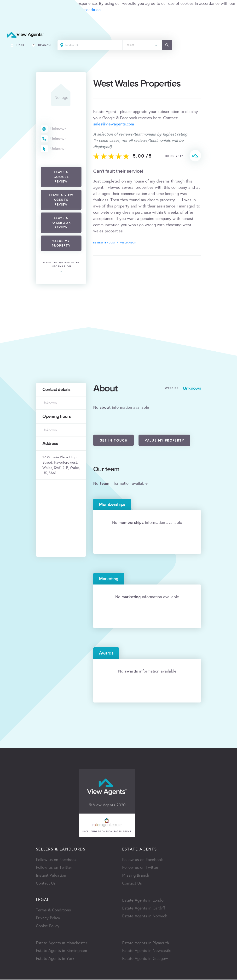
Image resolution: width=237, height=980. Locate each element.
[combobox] (143, 45)
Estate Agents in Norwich (145, 917)
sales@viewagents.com (114, 124)
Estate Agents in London (144, 901)
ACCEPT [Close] (9, 20)
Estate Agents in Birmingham (61, 951)
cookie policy (11, 10)
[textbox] (143, 44)
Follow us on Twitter (54, 868)
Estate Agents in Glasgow (145, 959)
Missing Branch (136, 876)
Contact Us (46, 884)
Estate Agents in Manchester (62, 943)
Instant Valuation (51, 876)
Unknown (58, 129)
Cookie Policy (48, 926)
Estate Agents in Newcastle (147, 951)
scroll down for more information (61, 265)
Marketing (109, 579)
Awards (106, 653)
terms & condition (85, 10)
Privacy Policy (48, 918)
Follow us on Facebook (56, 860)
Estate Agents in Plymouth (146, 943)
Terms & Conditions (53, 911)
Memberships (112, 504)
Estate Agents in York (55, 959)
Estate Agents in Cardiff (144, 909)
